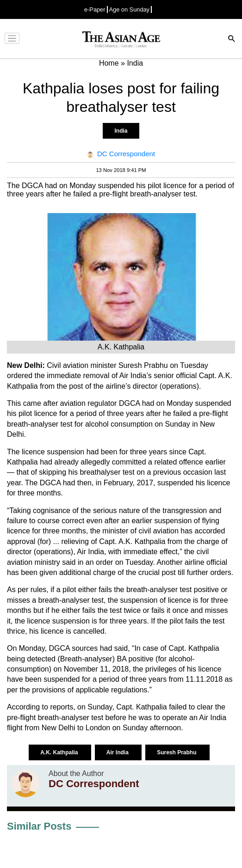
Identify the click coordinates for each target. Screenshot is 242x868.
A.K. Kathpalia (60, 752)
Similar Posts (39, 826)
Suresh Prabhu (177, 752)
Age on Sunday (130, 9)
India (121, 131)
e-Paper (95, 9)
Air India (118, 752)
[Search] (232, 40)
